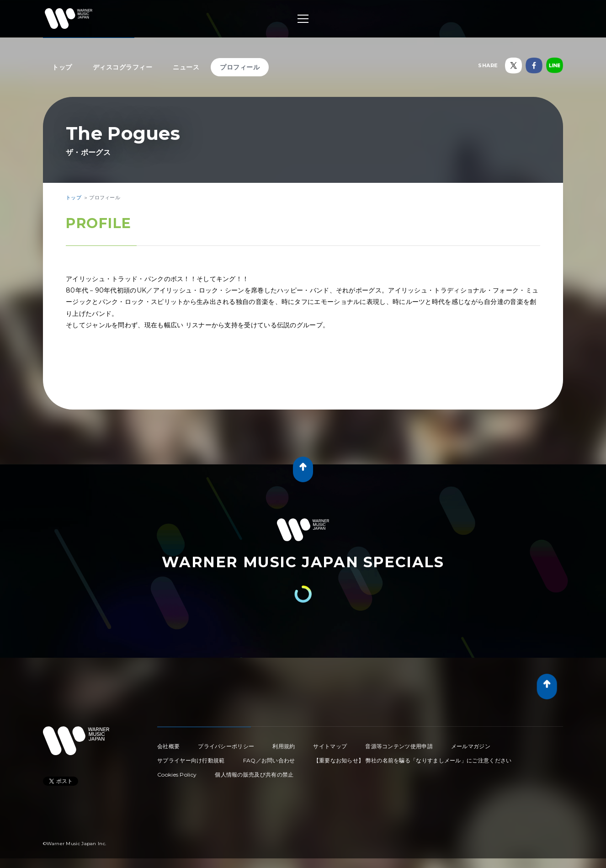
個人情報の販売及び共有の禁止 (254, 775)
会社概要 (168, 746)
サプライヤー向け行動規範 (191, 760)
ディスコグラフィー (123, 67)
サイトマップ (330, 746)
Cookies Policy (177, 775)
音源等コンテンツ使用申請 (399, 746)
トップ (62, 67)
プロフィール (240, 67)
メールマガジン (471, 746)
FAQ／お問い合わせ (269, 760)
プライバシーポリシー (226, 746)
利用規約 (284, 746)
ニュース (186, 67)
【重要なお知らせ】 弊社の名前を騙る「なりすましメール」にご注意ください (413, 760)
